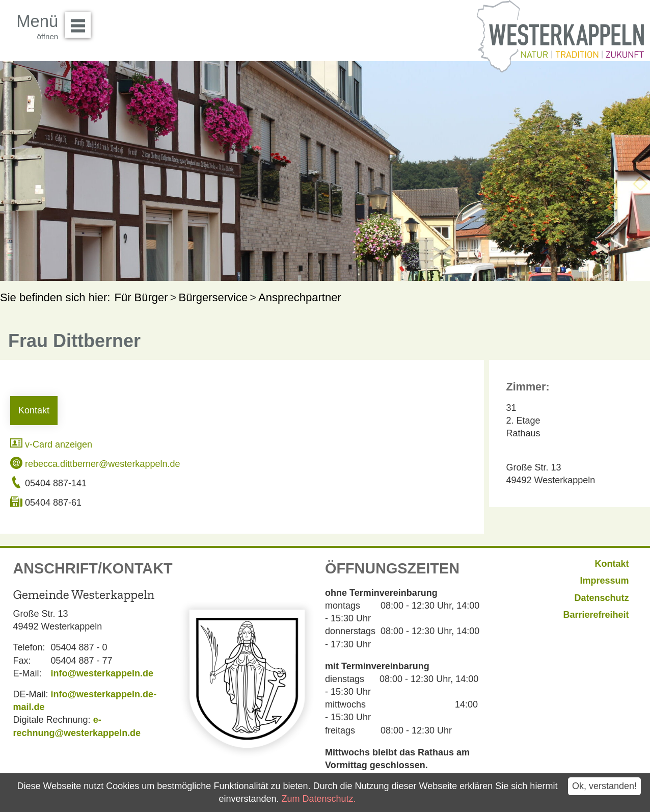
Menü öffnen (81, 21)
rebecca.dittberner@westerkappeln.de (95, 464)
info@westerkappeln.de (102, 673)
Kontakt (34, 410)
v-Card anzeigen (51, 444)
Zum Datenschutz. (318, 799)
